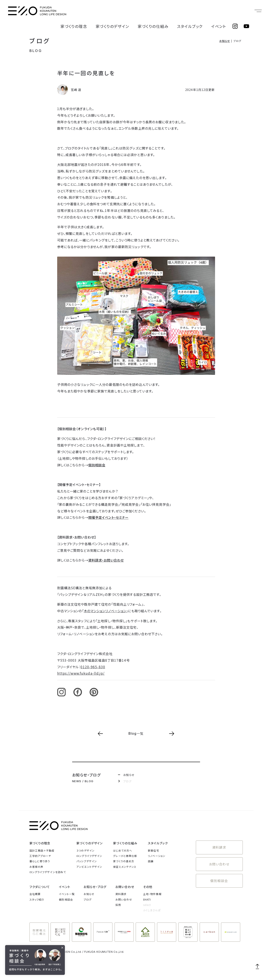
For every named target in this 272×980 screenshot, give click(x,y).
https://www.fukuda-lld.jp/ (81, 673)
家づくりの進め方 (124, 861)
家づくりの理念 (109, 11)
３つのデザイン (85, 850)
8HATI (147, 899)
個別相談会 (97, 465)
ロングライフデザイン (89, 856)
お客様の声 (36, 867)
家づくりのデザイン (139, 11)
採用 (118, 905)
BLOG (36, 51)
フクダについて (40, 887)
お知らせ (225, 41)
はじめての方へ (123, 850)
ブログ (40, 41)
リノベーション (157, 856)
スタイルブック (199, 11)
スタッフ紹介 (37, 899)
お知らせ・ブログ (95, 887)
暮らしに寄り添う (40, 861)
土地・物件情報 (152, 894)
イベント (222, 11)
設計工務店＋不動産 (42, 850)
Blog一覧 (136, 734)
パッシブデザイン (87, 861)
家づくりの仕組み (171, 11)
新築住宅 (153, 850)
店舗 (151, 861)
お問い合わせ (219, 860)
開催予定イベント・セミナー (108, 517)
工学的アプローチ (40, 856)
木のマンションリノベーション (105, 611)
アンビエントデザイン (89, 867)
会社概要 (35, 894)
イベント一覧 (67, 894)
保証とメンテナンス (125, 867)
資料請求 (219, 846)
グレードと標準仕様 (125, 856)
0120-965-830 (93, 667)
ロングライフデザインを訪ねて (48, 872)
